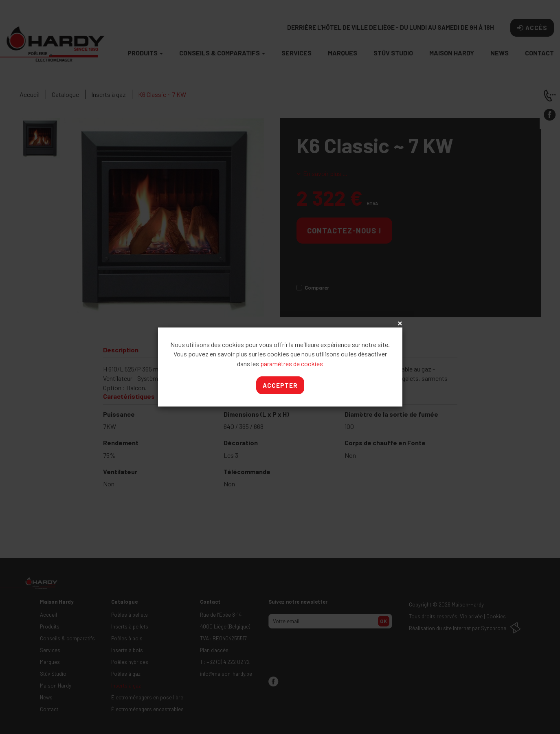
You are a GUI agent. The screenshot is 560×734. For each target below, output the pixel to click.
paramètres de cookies (292, 364)
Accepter (280, 385)
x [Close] (399, 324)
